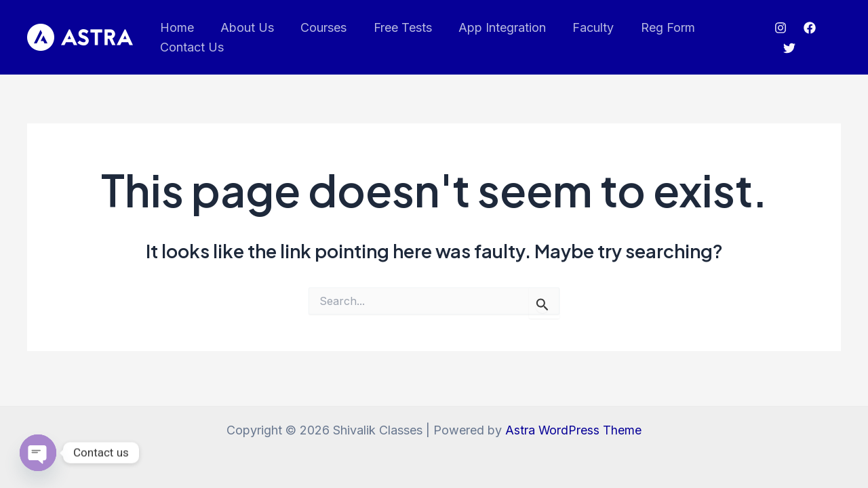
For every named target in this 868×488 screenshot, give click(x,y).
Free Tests (395, 27)
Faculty (581, 27)
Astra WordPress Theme (574, 430)
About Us (244, 27)
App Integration (492, 27)
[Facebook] (808, 28)
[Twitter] (787, 48)
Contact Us (191, 47)
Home (176, 27)
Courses (318, 27)
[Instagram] (779, 28)
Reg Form (653, 27)
